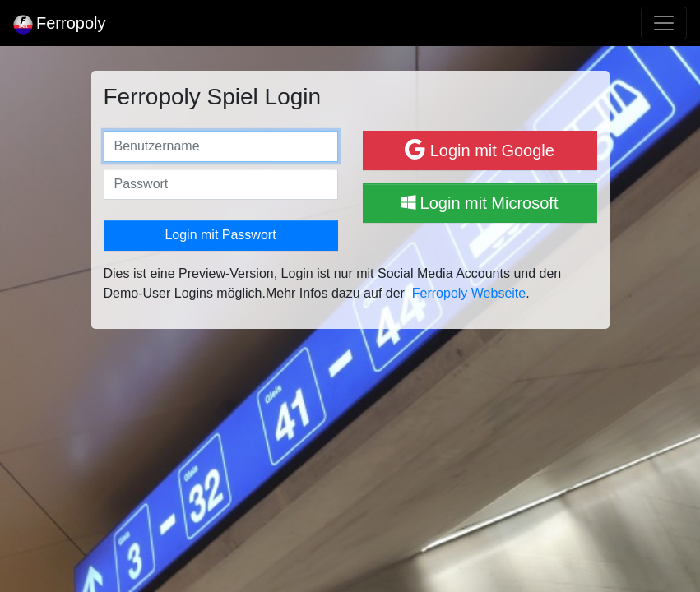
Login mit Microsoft (480, 203)
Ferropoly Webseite (469, 293)
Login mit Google (480, 149)
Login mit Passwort (220, 235)
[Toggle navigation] (664, 23)
